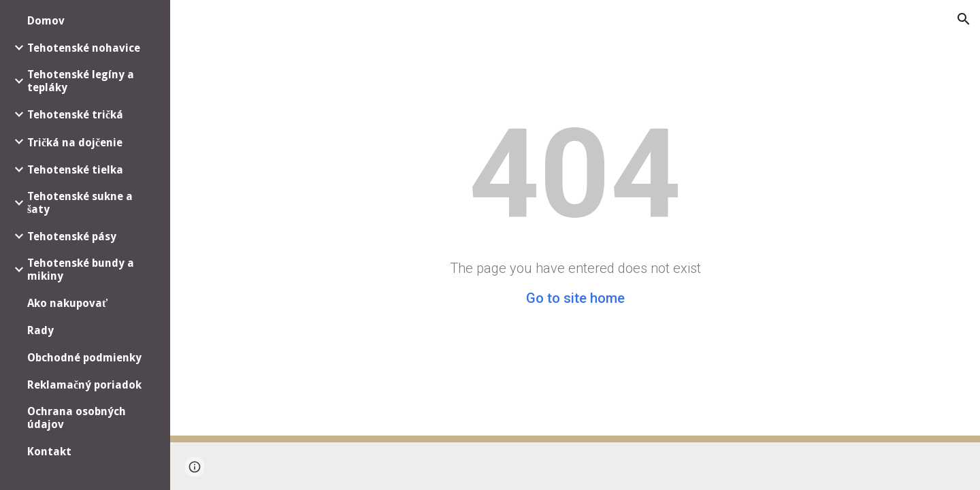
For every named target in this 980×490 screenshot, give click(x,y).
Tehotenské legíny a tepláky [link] (81, 81)
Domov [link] (46, 21)
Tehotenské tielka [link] (75, 170)
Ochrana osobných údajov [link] (77, 418)
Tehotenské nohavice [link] (84, 48)
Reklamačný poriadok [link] (84, 385)
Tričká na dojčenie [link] (75, 143)
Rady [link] (40, 330)
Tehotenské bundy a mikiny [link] (81, 269)
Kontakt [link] (49, 452)
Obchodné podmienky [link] (84, 358)
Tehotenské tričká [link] (75, 115)
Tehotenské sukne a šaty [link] (80, 203)
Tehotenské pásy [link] (72, 236)
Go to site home (575, 298)
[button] (964, 19)
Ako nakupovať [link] (67, 303)
